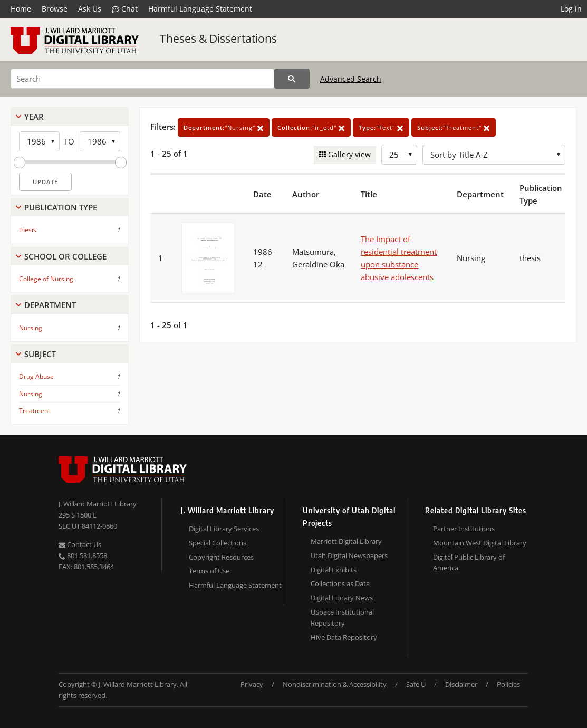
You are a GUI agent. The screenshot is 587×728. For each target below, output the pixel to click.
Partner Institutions (464, 529)
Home (21, 9)
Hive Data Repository (344, 637)
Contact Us (80, 544)
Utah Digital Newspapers (349, 555)
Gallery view (348, 154)
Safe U (416, 684)
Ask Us (90, 9)
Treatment (35, 411)
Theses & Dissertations (218, 39)
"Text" (381, 127)
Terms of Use (209, 571)
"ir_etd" (311, 127)
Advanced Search (351, 79)
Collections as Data (340, 583)
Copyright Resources (221, 557)
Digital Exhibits (334, 570)
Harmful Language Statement (200, 9)
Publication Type (61, 207)
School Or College (65, 256)
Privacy (252, 684)
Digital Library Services (224, 529)
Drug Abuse (36, 376)
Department (50, 305)
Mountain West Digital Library (480, 543)
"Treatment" (454, 127)
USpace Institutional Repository (342, 617)
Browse (55, 9)
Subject (40, 354)
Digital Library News (342, 598)
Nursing (31, 328)
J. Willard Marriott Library (98, 504)
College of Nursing (46, 279)
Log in (571, 9)
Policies (508, 684)
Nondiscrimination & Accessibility (335, 684)
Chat (125, 9)
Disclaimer (461, 684)
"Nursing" (224, 127)
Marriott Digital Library (346, 541)
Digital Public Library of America (469, 563)
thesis (28, 230)
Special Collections (218, 543)
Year (34, 117)
